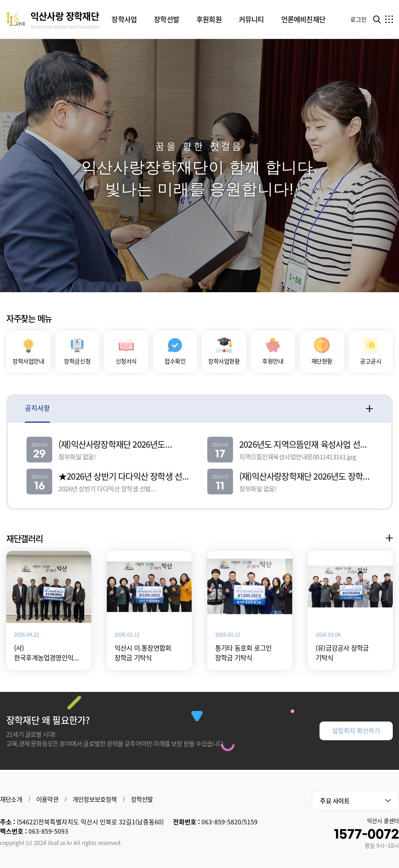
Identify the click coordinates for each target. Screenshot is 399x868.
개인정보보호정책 (95, 799)
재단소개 (11, 799)
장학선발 (142, 799)
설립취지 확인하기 (356, 744)
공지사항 (37, 421)
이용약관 (47, 799)
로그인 (358, 19)
